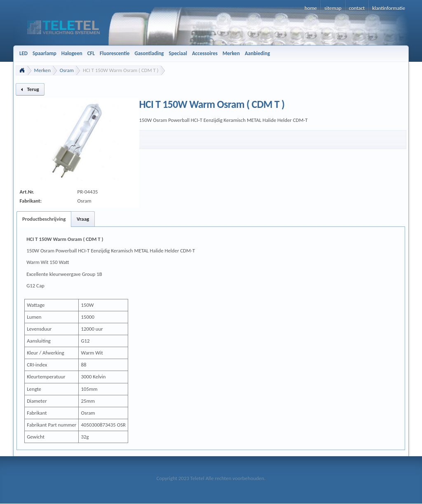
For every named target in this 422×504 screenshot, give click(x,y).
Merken (42, 70)
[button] (30, 89)
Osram (67, 70)
